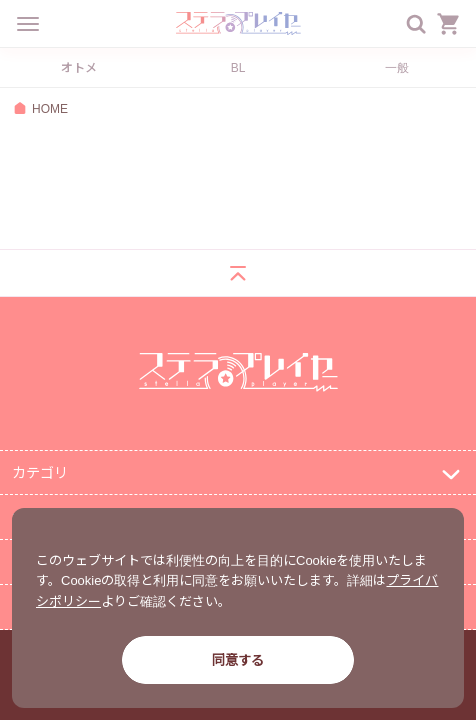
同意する (238, 659)
